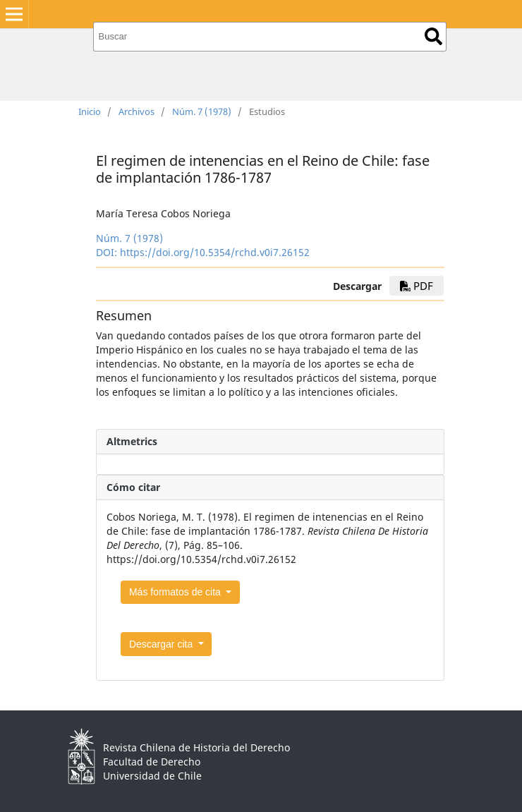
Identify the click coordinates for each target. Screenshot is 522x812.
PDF (417, 286)
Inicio (90, 111)
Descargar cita (162, 644)
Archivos (136, 111)
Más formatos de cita (176, 592)
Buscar (433, 36)
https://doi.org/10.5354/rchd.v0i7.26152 (215, 252)
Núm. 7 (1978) (202, 111)
